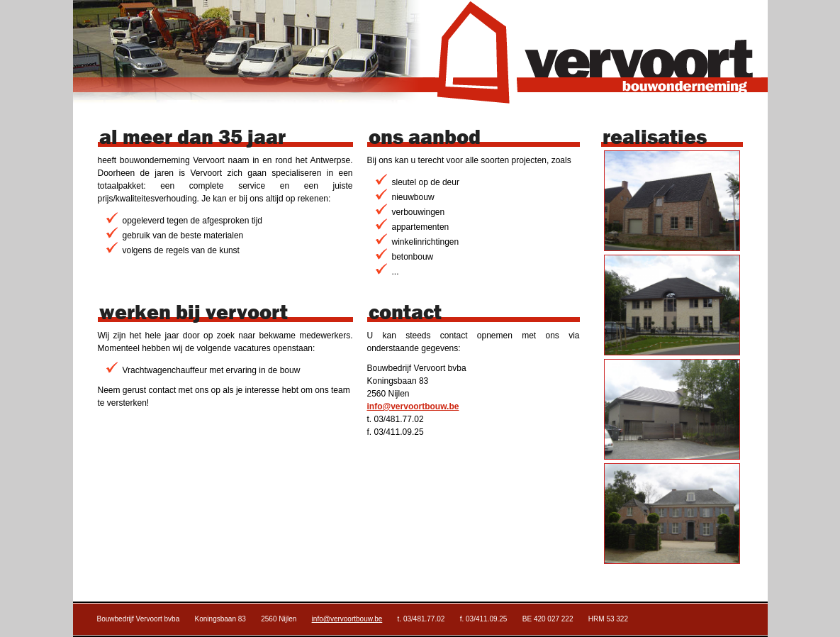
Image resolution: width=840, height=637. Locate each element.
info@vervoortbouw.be (413, 406)
